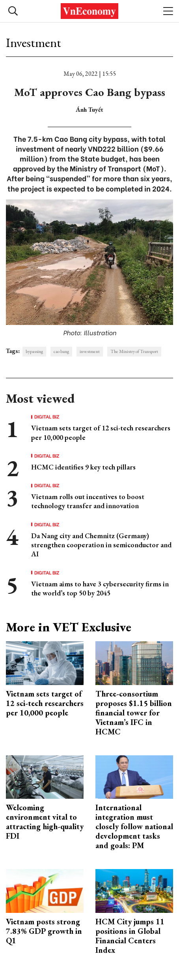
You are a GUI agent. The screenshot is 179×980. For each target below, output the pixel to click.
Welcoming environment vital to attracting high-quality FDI (45, 822)
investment (90, 351)
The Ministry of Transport (134, 351)
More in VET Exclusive (69, 627)
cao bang (61, 351)
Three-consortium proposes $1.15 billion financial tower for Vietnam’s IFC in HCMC (134, 713)
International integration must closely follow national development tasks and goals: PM (134, 826)
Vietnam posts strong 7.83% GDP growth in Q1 (44, 931)
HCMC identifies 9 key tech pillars (83, 467)
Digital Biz (47, 417)
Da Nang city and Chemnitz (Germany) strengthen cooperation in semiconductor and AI (101, 545)
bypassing (34, 351)
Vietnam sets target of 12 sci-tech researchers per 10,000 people (45, 703)
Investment (34, 43)
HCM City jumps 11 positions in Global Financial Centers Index (130, 936)
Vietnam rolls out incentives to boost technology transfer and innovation (88, 501)
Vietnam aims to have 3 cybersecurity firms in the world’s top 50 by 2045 (100, 588)
